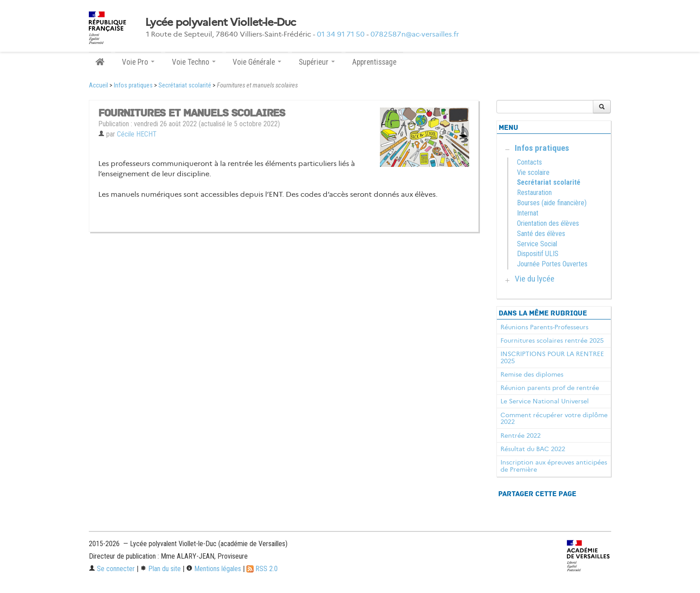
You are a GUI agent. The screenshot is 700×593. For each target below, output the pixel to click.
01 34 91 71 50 (341, 34)
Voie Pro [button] (138, 62)
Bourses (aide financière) (552, 203)
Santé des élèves (541, 234)
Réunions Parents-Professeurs (544, 327)
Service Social (537, 244)
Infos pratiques (133, 85)
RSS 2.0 (262, 569)
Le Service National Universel (545, 401)
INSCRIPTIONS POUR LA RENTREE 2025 (552, 357)
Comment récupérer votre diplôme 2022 (554, 419)
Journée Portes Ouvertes (552, 264)
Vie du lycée (535, 279)
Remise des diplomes (532, 374)
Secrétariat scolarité (185, 85)
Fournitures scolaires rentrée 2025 (552, 340)
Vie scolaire (533, 172)
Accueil (98, 85)
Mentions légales (214, 569)
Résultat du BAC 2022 (533, 449)
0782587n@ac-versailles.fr (415, 34)
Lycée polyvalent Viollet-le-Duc (221, 22)
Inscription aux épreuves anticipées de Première (554, 466)
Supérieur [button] (317, 62)
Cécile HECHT (137, 134)
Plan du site (160, 569)
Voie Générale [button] (257, 62)
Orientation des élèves (548, 223)
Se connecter (112, 569)
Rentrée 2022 (521, 435)
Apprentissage (374, 62)
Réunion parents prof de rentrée (550, 388)
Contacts (529, 162)
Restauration (534, 193)
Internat (528, 213)
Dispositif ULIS (538, 254)
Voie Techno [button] (194, 62)
